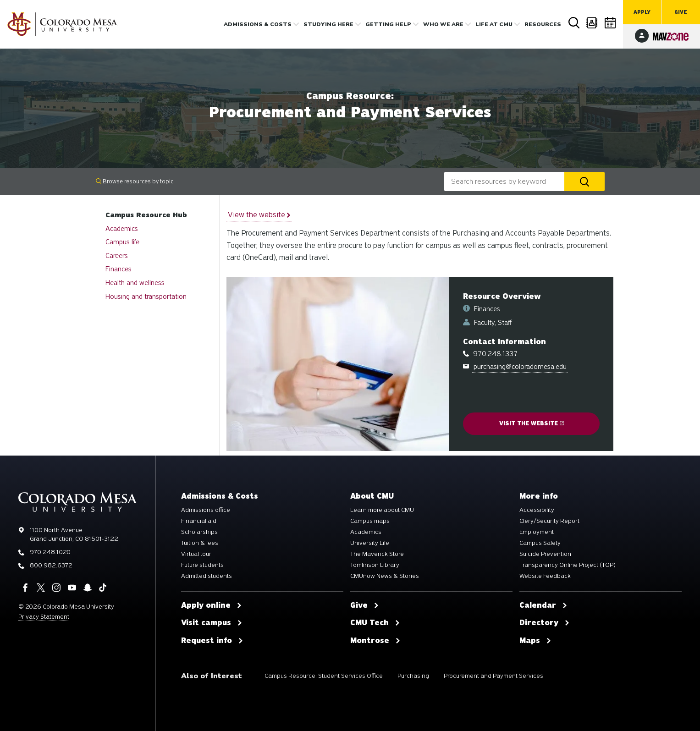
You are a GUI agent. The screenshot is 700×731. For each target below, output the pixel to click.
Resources (543, 24)
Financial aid (199, 521)
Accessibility (537, 510)
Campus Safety (540, 543)
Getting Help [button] (388, 24)
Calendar (611, 23)
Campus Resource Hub (146, 215)
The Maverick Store (377, 554)
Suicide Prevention (545, 554)
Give (681, 12)
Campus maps (370, 521)
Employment (537, 532)
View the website (259, 215)
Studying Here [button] (328, 24)
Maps (535, 641)
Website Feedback (545, 576)
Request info (212, 641)
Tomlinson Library (375, 565)
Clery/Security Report (549, 521)
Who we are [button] (443, 24)
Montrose (375, 641)
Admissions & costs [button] (258, 24)
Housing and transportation (146, 297)
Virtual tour (196, 554)
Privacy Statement (44, 617)
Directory (592, 23)
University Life (370, 543)
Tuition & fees (200, 543)
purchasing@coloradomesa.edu (520, 367)
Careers (117, 256)
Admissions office (206, 510)
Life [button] (494, 24)
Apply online (212, 605)
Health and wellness (135, 283)
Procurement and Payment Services (493, 676)
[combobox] (504, 181)
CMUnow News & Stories (385, 576)
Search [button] (574, 23)
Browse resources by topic (135, 181)
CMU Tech (375, 623)
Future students (202, 565)
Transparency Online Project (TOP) (568, 565)
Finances (119, 269)
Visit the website (532, 423)
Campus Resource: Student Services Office (324, 676)
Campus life (122, 242)
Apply (642, 12)
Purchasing (413, 676)
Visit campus (212, 623)
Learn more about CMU (382, 510)
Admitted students (207, 576)
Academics (122, 229)
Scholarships (199, 532)
